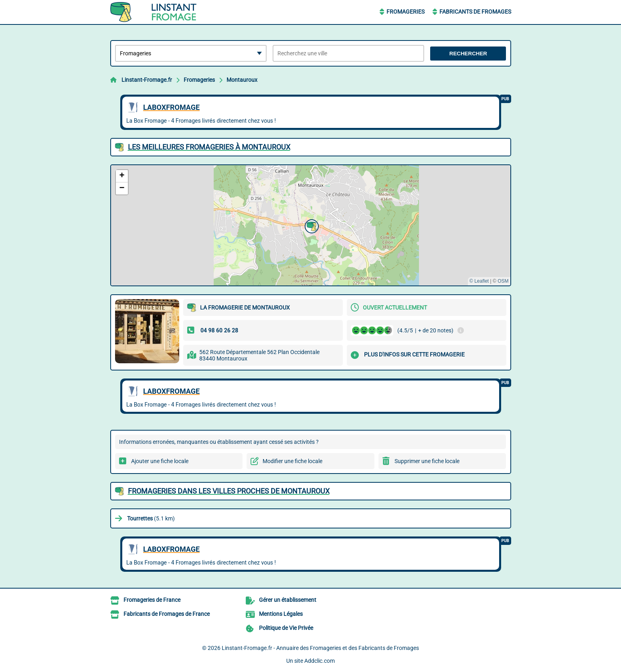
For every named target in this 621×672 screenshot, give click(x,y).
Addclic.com (320, 661)
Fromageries (406, 12)
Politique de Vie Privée (286, 628)
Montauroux (242, 80)
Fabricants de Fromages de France (167, 614)
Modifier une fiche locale (292, 461)
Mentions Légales (281, 614)
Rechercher (468, 54)
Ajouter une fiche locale (160, 461)
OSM (503, 281)
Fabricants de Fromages (475, 12)
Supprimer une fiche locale (427, 461)
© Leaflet (479, 281)
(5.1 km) (151, 518)
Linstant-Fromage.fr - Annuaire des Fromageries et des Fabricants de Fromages (320, 648)
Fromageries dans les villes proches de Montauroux (229, 491)
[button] (311, 225)
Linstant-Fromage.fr (147, 80)
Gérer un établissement (288, 600)
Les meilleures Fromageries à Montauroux (209, 147)
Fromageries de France (152, 600)
